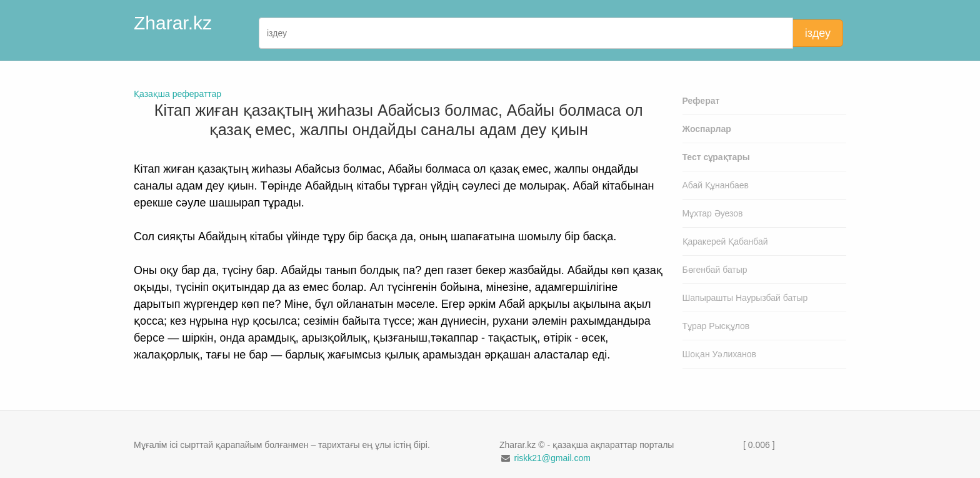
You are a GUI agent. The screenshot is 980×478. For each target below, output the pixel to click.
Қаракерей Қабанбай (725, 242)
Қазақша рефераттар (177, 94)
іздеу (818, 33)
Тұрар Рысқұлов (716, 326)
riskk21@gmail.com (552, 458)
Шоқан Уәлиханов (720, 354)
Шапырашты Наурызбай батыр (745, 298)
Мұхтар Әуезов (713, 213)
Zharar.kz (173, 23)
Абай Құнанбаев (716, 185)
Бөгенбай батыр (715, 270)
